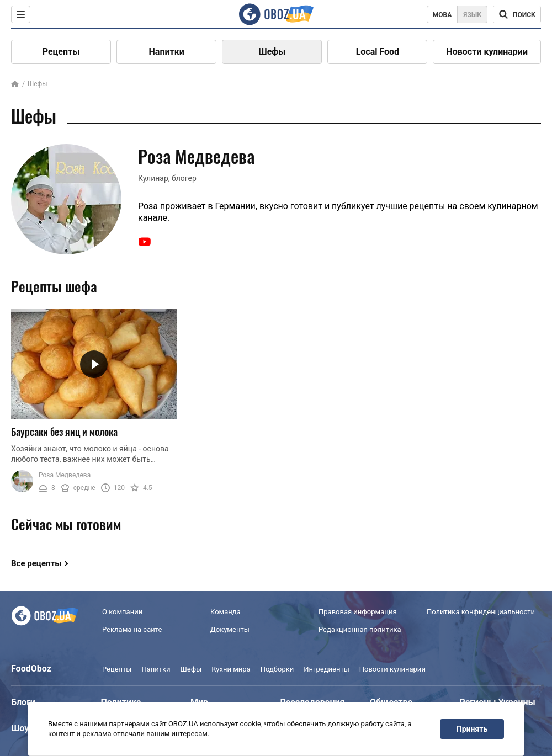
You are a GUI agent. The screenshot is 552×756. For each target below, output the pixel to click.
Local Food (378, 52)
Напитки (167, 52)
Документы (230, 629)
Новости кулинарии (487, 52)
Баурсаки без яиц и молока (64, 432)
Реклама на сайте (132, 629)
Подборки (277, 669)
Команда (225, 612)
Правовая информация (358, 612)
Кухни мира (231, 669)
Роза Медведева (65, 475)
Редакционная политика (360, 629)
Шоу (20, 728)
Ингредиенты (327, 669)
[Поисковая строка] (517, 14)
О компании (122, 612)
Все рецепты (36, 563)
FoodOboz (31, 669)
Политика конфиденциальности (481, 612)
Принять (472, 729)
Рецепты (61, 52)
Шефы (272, 52)
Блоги (23, 702)
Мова (442, 15)
